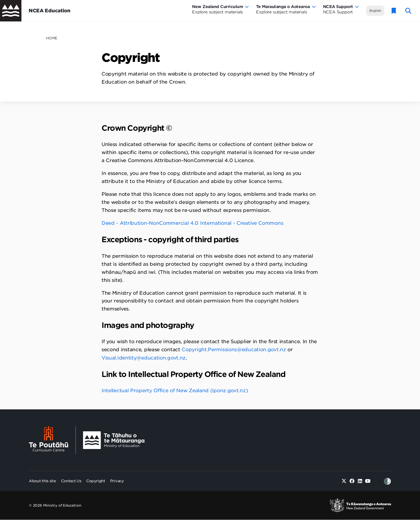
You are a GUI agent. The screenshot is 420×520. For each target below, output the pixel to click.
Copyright (96, 481)
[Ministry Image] (114, 440)
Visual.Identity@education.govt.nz (144, 358)
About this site (43, 481)
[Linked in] (360, 481)
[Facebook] (352, 481)
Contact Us (71, 481)
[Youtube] (368, 481)
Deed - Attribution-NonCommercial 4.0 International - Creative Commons (192, 223)
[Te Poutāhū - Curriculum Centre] (52, 440)
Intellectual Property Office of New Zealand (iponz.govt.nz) (175, 390)
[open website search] (408, 11)
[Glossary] (394, 11)
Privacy (117, 481)
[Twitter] (344, 481)
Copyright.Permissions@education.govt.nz (234, 349)
